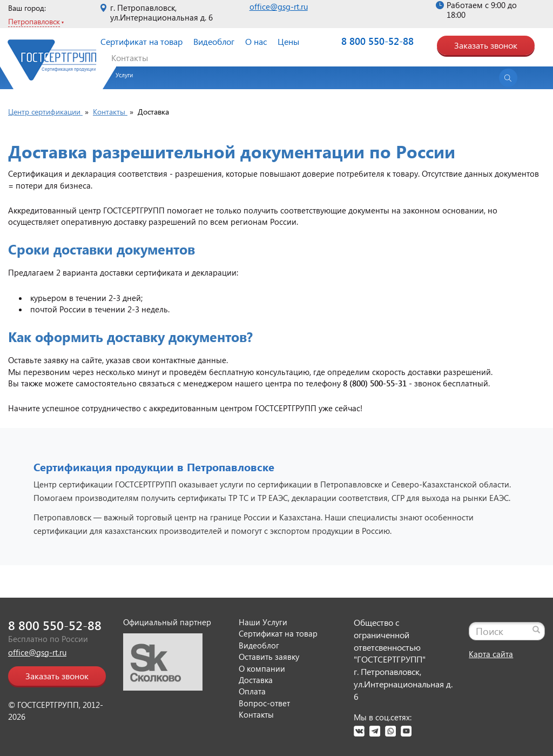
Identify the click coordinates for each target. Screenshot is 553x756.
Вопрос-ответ (264, 703)
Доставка (256, 680)
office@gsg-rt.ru (279, 6)
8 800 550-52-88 (377, 41)
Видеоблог (214, 41)
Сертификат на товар (141, 41)
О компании (262, 668)
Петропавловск (34, 21)
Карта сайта (491, 654)
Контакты (130, 58)
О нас (256, 41)
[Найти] (536, 630)
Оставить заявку (269, 657)
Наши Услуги (263, 622)
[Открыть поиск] (508, 78)
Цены (288, 41)
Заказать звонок (486, 45)
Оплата (252, 691)
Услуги (124, 75)
